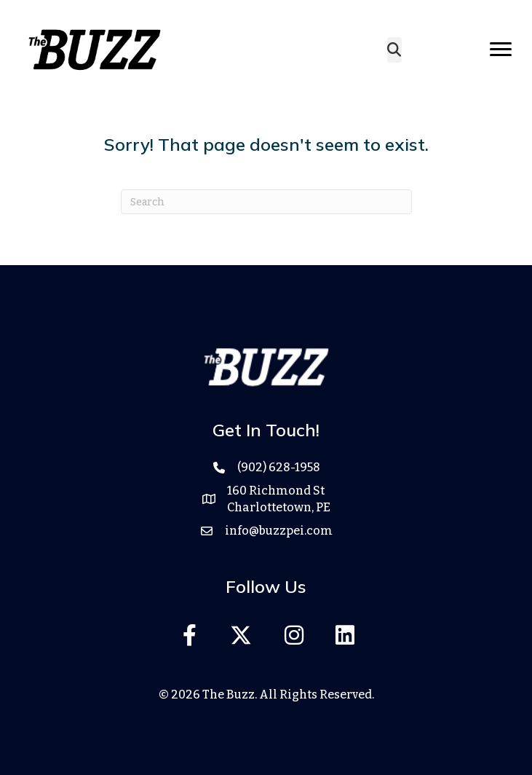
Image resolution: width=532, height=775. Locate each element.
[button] (190, 635)
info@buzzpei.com (279, 531)
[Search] (266, 202)
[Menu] (501, 50)
